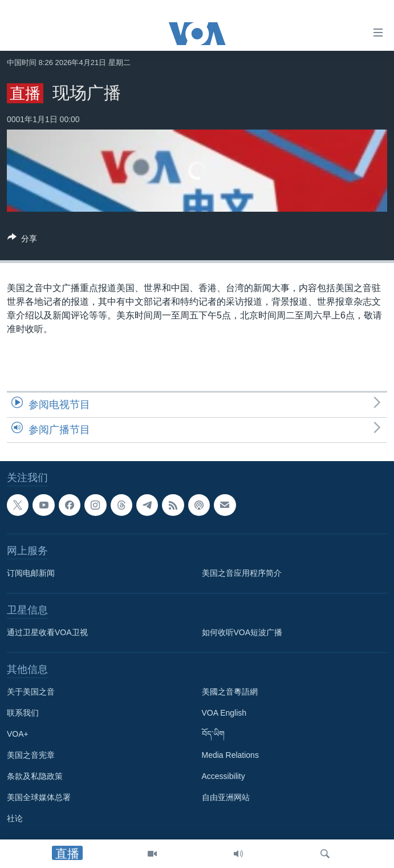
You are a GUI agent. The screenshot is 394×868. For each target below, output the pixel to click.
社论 (15, 818)
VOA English (224, 713)
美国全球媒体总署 (39, 797)
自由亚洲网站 (226, 797)
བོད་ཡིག (213, 734)
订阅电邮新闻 (31, 573)
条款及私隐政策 (35, 776)
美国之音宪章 (31, 755)
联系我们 (23, 713)
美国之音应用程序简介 (242, 573)
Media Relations (230, 755)
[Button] (22, 241)
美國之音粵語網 (230, 692)
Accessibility (224, 776)
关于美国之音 (31, 692)
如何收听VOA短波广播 (242, 632)
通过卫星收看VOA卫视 (47, 632)
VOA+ (18, 734)
